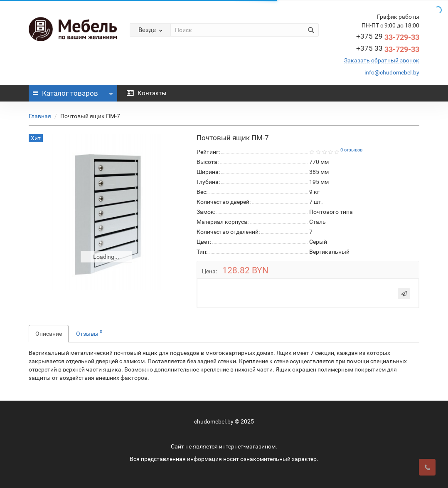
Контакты (147, 93)
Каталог (73, 91)
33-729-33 (388, 37)
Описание (49, 334)
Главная (40, 116)
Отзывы (89, 333)
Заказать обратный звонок (382, 60)
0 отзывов (351, 150)
